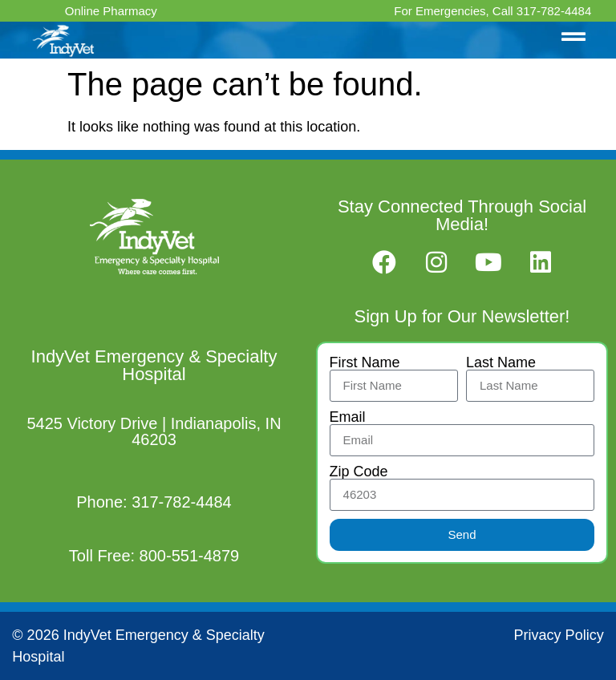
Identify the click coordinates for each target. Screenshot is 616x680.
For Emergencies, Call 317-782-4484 (492, 11)
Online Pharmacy (111, 11)
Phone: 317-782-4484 (154, 502)
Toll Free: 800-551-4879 (154, 556)
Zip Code (359, 472)
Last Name (501, 362)
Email (348, 417)
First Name (365, 362)
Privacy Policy (559, 635)
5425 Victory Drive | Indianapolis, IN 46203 (154, 431)
